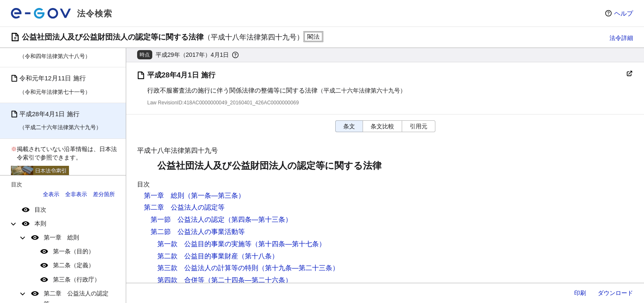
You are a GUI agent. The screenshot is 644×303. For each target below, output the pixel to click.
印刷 (580, 293)
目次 (40, 210)
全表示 (51, 194)
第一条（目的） (74, 251)
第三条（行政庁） (77, 279)
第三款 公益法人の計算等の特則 (208, 268)
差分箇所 (104, 194)
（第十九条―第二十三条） (299, 268)
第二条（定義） (74, 265)
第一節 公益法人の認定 (188, 219)
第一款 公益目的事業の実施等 (204, 244)
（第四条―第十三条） (258, 219)
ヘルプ (624, 13)
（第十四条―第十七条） (289, 244)
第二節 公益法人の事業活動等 (198, 232)
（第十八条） (258, 256)
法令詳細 (621, 38)
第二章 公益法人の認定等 (184, 207)
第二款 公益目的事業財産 (198, 256)
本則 (40, 223)
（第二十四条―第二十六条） (248, 280)
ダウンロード (615, 293)
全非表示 (76, 194)
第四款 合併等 (181, 280)
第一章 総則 (61, 237)
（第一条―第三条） (215, 195)
